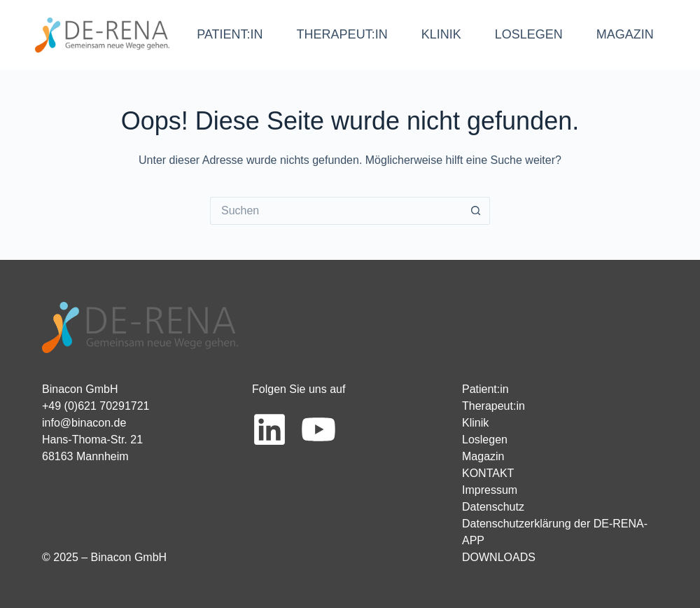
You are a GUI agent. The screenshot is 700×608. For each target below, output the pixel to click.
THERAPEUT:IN (342, 34)
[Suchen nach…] (336, 211)
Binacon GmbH (80, 389)
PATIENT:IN (230, 34)
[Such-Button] (476, 211)
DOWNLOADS (499, 557)
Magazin (483, 456)
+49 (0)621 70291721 (96, 406)
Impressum (490, 490)
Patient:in (485, 389)
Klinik (475, 423)
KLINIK (441, 34)
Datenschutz (493, 507)
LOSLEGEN (529, 34)
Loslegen (485, 440)
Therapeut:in (493, 406)
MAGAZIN (625, 34)
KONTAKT (488, 473)
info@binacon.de (84, 423)
